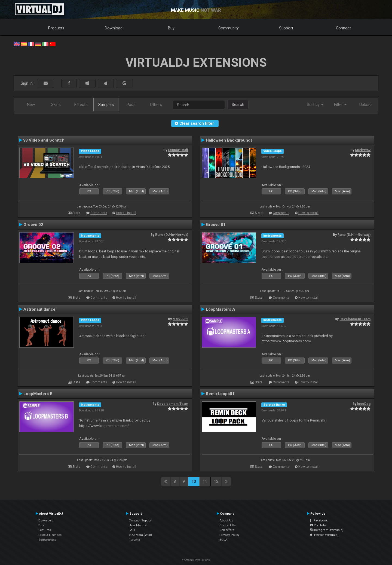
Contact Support (141, 520)
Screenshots (47, 540)
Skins (56, 105)
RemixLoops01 (220, 394)
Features (45, 530)
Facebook (319, 520)
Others (156, 105)
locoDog (364, 404)
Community (229, 28)
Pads (131, 105)
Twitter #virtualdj (324, 535)
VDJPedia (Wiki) (140, 535)
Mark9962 (363, 150)
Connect (343, 28)
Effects (81, 105)
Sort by (315, 105)
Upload (365, 105)
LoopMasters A (220, 309)
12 (216, 481)
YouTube (318, 525)
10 (194, 481)
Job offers (227, 530)
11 (205, 481)
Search (238, 105)
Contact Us (228, 525)
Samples (106, 105)
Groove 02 (33, 225)
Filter (340, 105)
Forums (134, 540)
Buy (171, 28)
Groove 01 (216, 225)
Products (56, 28)
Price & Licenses (50, 535)
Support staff (178, 150)
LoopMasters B (38, 394)
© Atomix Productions (196, 560)
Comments (99, 213)
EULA (223, 540)
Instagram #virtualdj (327, 530)
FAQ (132, 530)
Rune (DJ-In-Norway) (172, 235)
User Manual (138, 525)
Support (286, 28)
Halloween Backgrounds (229, 140)
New (31, 105)
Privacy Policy (229, 535)
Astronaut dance (39, 309)
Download (114, 28)
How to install (126, 213)
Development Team (355, 319)
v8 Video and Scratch (44, 140)
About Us (226, 520)
